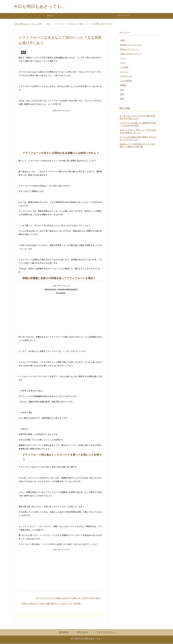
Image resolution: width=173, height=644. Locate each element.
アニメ (123, 59)
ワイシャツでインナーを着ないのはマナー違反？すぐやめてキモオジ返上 (68, 598)
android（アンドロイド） (131, 45)
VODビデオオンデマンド (131, 54)
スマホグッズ (126, 76)
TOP (28, 24)
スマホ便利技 (126, 81)
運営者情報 (64, 633)
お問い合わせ (82, 633)
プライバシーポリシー (106, 633)
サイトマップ (123, 16)
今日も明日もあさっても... (40, 6)
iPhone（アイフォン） (130, 50)
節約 (122, 94)
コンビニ (124, 72)
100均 (123, 41)
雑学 (122, 99)
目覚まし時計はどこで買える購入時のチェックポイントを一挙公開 (51, 604)
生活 (23, 53)
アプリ (123, 63)
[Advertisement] (61, 130)
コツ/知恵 (124, 68)
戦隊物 (123, 85)
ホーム (50, 16)
